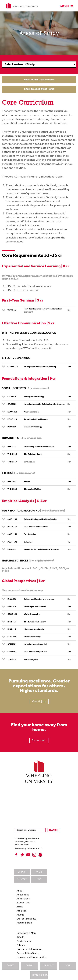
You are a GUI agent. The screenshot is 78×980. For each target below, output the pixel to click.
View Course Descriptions (39, 80)
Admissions (23, 899)
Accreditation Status (28, 953)
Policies (21, 945)
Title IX (20, 937)
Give (68, 966)
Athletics (22, 911)
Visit (29, 966)
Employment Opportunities (32, 957)
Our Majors (39, 702)
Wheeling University (22, 6)
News (20, 907)
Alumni (20, 915)
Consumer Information (29, 949)
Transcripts (40, 975)
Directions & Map (26, 933)
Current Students (26, 919)
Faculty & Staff (24, 923)
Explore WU (39, 741)
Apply (10, 966)
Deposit (49, 966)
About (20, 891)
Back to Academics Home (39, 89)
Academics (23, 895)
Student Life (23, 903)
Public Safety (24, 941)
